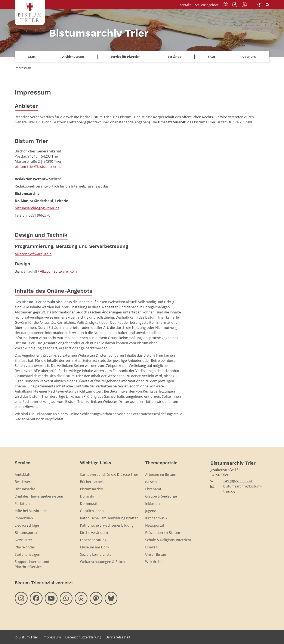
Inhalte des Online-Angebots (54, 291)
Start (32, 57)
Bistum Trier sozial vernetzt (44, 583)
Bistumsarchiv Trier (233, 463)
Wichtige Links (96, 463)
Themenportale (161, 463)
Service (23, 463)
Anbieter (26, 106)
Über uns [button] (249, 57)
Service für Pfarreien (126, 57)
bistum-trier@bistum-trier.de (38, 167)
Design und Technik (41, 235)
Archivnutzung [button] (73, 57)
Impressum (23, 68)
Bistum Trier (31, 141)
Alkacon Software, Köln (33, 254)
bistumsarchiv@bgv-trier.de (37, 208)
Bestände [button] (174, 57)
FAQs (212, 57)
